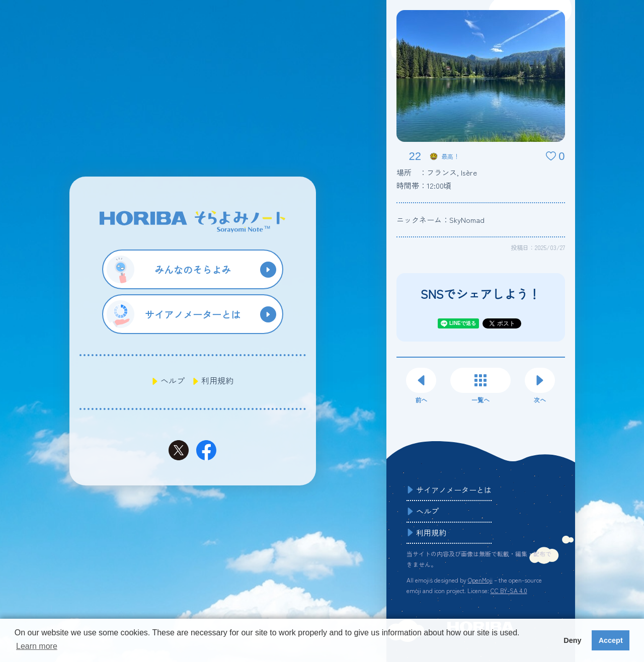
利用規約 (217, 380)
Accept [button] (611, 640)
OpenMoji (480, 580)
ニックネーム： (440, 220)
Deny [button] (572, 640)
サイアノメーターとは (454, 490)
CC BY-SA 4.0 (509, 590)
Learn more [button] (37, 646)
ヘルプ (173, 380)
